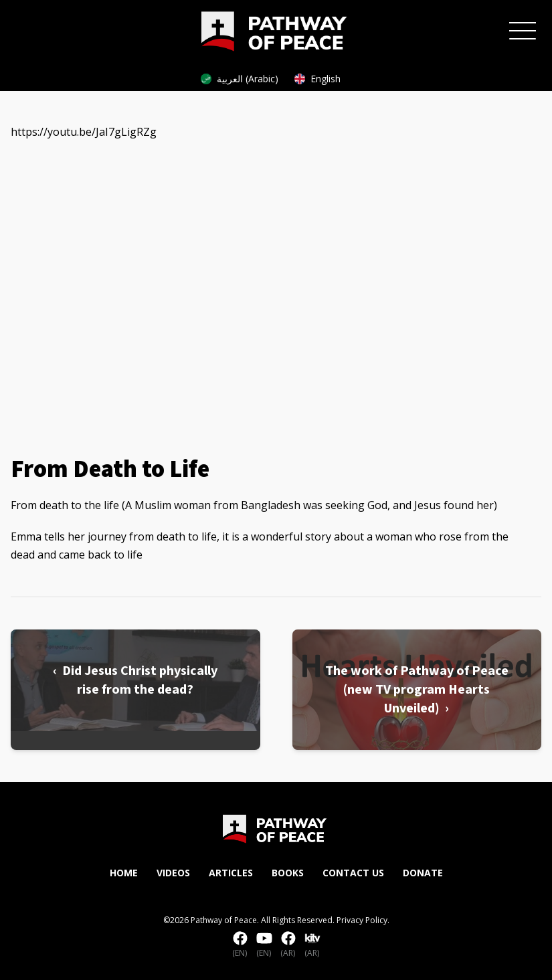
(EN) (240, 945)
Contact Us (353, 873)
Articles (231, 873)
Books (288, 873)
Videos (173, 873)
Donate (423, 873)
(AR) (288, 945)
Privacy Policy (362, 920)
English (317, 79)
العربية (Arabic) (240, 79)
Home (124, 873)
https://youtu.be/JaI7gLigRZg (84, 132)
